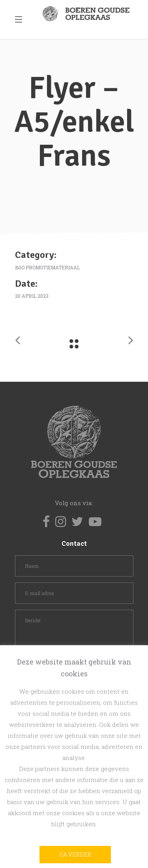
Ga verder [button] (75, 854)
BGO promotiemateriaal (47, 267)
